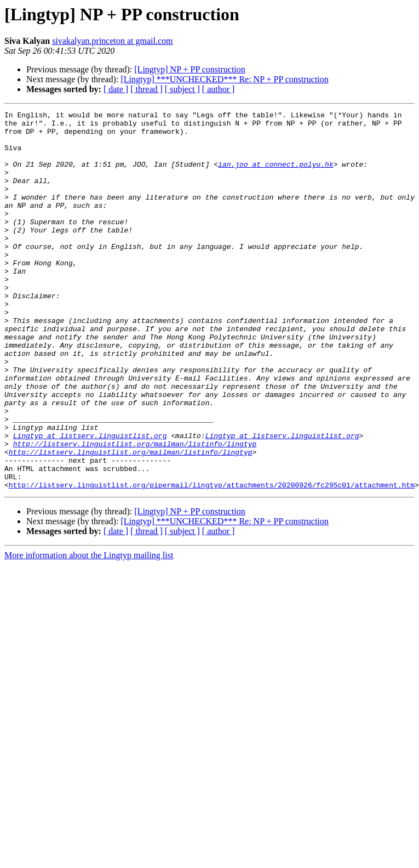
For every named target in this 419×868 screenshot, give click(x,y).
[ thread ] (147, 89)
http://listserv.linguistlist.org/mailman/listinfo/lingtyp (135, 511)
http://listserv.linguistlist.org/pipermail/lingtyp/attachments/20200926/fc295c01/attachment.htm (212, 560)
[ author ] (219, 89)
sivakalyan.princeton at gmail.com (112, 41)
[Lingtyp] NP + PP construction (190, 69)
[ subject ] (182, 89)
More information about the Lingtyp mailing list (89, 631)
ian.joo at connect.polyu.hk (276, 175)
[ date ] (116, 89)
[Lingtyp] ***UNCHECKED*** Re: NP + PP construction (224, 79)
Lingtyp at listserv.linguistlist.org (90, 501)
